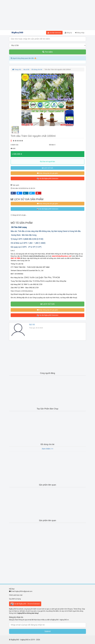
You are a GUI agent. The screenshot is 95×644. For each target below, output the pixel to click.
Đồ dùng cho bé (37, 69)
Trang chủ (17, 69)
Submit (48, 631)
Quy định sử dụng (15, 599)
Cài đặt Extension (54, 33)
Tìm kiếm (48, 52)
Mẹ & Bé (26, 69)
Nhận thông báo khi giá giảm (48, 173)
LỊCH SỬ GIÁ (47, 168)
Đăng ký (68, 33)
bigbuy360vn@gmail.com (24, 591)
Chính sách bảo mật (16, 595)
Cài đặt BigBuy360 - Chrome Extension (25, 604)
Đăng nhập (80, 33)
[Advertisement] (47, 15)
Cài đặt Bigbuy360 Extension (47, 179)
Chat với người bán (47, 162)
